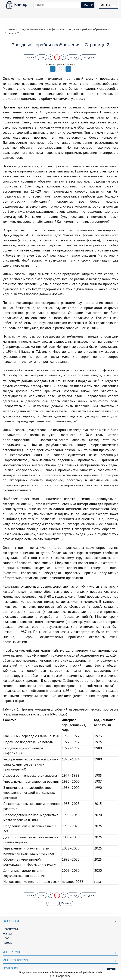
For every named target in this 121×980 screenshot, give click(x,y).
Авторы (7, 943)
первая (30, 57)
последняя (88, 57)
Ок (52, 976)
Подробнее (63, 976)
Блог (6, 938)
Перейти (66, 903)
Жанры (7, 934)
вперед (73, 57)
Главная (10, 29)
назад (42, 57)
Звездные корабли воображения (87, 29)
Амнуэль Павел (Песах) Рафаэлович (41, 29)
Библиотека (10, 929)
